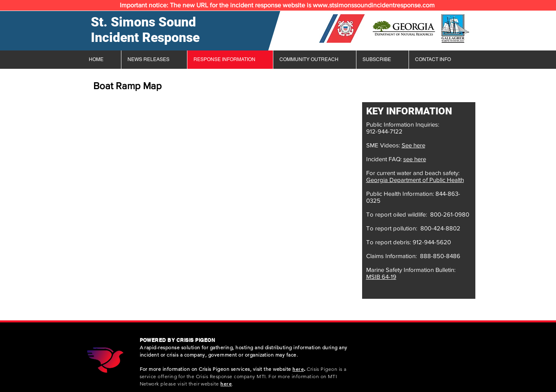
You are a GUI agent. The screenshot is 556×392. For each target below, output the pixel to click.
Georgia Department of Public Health (415, 180)
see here (415, 159)
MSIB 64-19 (381, 277)
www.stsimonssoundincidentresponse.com (374, 5)
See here (413, 145)
